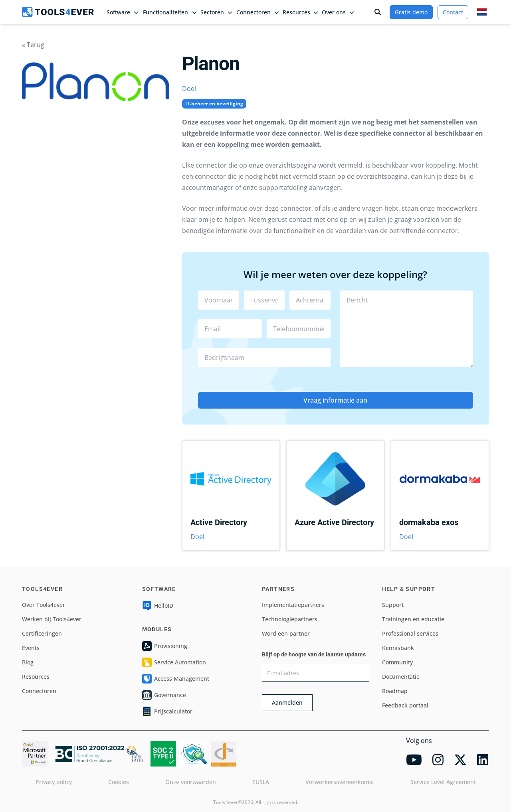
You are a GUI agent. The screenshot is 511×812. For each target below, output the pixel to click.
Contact (453, 12)
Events (31, 648)
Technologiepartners (290, 619)
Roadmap (395, 691)
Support (393, 605)
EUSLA (261, 782)
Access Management (176, 679)
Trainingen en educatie (413, 619)
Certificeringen (42, 633)
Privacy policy (54, 782)
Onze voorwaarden (191, 782)
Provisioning (165, 646)
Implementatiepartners (293, 605)
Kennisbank (398, 648)
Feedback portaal (405, 705)
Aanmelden (287, 702)
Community (397, 662)
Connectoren (39, 691)
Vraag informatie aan (335, 400)
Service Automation (174, 662)
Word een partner (286, 633)
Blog (28, 662)
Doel (189, 89)
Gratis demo (411, 12)
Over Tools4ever (44, 605)
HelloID (158, 606)
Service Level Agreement (443, 782)
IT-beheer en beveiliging (214, 104)
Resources (36, 677)
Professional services (410, 633)
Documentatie (401, 677)
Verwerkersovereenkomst (340, 782)
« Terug (33, 45)
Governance (164, 695)
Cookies (119, 782)
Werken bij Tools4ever (52, 619)
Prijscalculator (167, 711)
